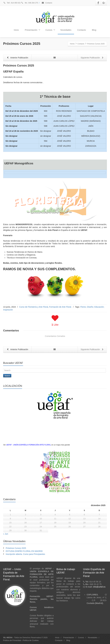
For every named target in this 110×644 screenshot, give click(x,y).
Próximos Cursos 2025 (16, 548)
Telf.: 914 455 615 (12, 3)
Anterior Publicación (17, 58)
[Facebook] (98, 3)
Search (7, 376)
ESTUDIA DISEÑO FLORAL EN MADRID (24, 551)
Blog (94, 30)
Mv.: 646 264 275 (30, 3)
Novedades (66, 30)
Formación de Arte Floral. (60, 307)
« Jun (6, 534)
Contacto (47, 3)
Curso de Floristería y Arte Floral (34, 307)
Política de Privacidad (12, 640)
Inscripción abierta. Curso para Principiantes (25, 554)
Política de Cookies (31, 640)
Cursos (50, 30)
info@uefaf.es (99, 587)
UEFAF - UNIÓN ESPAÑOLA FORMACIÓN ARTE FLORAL (29, 445)
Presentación (33, 30)
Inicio (16, 30)
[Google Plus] (104, 3)
